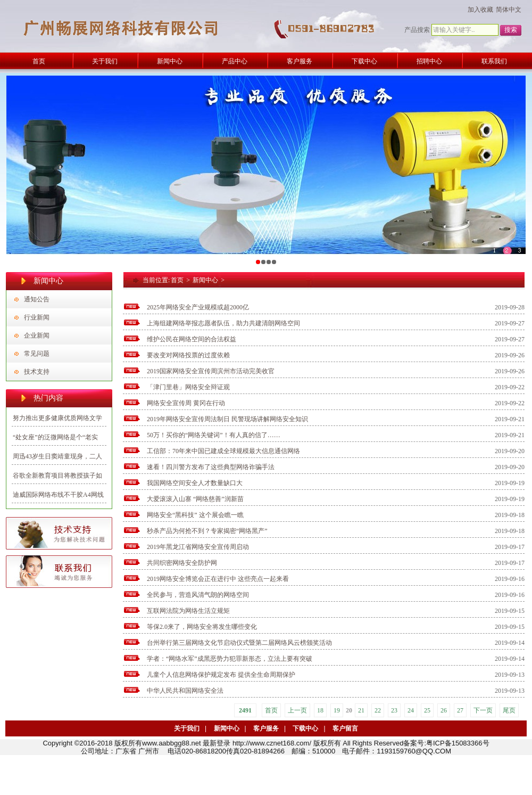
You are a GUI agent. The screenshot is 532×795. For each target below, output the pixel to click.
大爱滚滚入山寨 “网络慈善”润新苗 (195, 499)
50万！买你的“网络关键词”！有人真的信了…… (214, 435)
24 (411, 710)
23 (394, 710)
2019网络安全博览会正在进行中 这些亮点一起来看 (218, 579)
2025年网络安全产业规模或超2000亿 (198, 307)
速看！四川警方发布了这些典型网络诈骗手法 (211, 467)
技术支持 (37, 372)
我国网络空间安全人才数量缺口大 (195, 483)
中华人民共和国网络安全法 (185, 691)
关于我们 (187, 728)
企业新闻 (37, 335)
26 (444, 710)
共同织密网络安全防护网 (182, 563)
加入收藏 (480, 10)
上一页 (297, 710)
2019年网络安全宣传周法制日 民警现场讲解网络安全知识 (227, 419)
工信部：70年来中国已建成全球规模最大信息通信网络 (223, 451)
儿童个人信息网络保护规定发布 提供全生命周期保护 (221, 675)
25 (427, 710)
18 (320, 710)
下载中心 (305, 728)
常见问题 (37, 354)
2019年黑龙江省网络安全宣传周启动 (198, 547)
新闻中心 (205, 280)
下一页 (483, 710)
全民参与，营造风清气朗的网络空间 (198, 595)
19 (337, 710)
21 (361, 710)
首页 (177, 280)
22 (378, 710)
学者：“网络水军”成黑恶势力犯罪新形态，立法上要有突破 (230, 659)
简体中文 (509, 10)
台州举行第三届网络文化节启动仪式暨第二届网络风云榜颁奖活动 (239, 643)
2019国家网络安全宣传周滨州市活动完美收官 (211, 371)
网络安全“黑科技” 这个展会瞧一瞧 (195, 515)
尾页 (509, 710)
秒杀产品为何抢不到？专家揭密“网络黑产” (207, 531)
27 (460, 710)
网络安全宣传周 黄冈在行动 (186, 403)
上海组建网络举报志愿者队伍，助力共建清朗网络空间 (223, 323)
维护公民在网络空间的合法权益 (192, 339)
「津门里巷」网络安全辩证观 (188, 387)
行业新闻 (37, 317)
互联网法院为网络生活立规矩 (188, 611)
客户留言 (345, 728)
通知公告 (37, 299)
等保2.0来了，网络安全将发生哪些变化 (202, 627)
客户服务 (266, 728)
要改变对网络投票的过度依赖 (188, 355)
